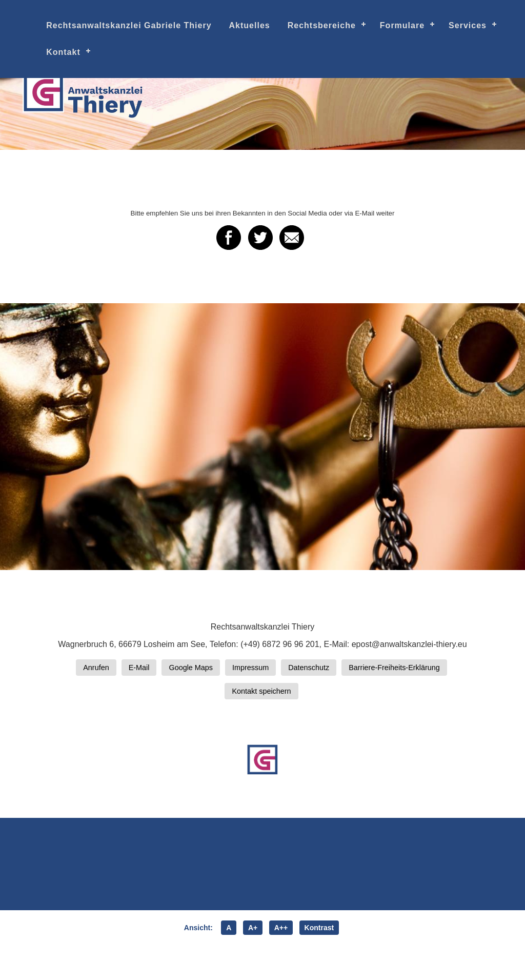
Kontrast (319, 928)
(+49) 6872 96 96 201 (280, 644)
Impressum (250, 668)
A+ (253, 928)
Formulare (402, 25)
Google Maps (191, 668)
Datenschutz (309, 668)
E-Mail (139, 668)
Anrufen (96, 668)
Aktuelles (250, 25)
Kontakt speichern (261, 691)
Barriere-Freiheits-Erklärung (394, 668)
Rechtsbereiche (322, 25)
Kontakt (63, 52)
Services (468, 25)
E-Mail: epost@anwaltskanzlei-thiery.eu (395, 644)
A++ (281, 928)
